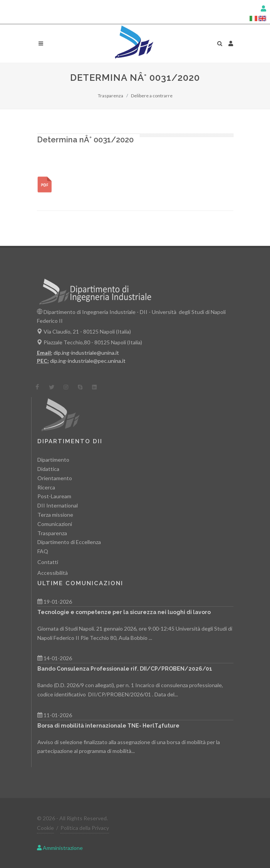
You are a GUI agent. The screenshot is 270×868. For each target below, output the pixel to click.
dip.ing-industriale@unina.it (86, 352)
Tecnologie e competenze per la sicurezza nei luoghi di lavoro (124, 612)
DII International (58, 505)
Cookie (45, 828)
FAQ (43, 551)
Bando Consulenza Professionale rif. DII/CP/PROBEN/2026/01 (125, 669)
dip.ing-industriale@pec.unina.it (88, 360)
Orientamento (55, 478)
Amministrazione (60, 847)
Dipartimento (53, 460)
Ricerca (46, 487)
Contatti (48, 562)
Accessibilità (53, 572)
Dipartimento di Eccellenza (69, 542)
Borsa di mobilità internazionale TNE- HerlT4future (108, 725)
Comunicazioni (55, 523)
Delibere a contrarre (152, 96)
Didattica (48, 469)
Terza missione (55, 515)
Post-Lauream (54, 496)
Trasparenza (111, 96)
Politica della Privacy (85, 828)
